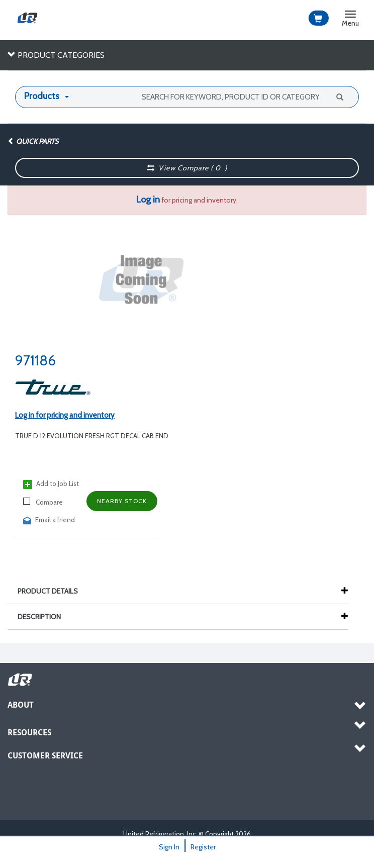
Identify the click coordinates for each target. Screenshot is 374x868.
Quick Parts (33, 141)
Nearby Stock (122, 501)
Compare (43, 502)
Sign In (169, 847)
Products (42, 96)
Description (44, 617)
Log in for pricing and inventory (65, 415)
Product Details (53, 591)
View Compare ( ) (188, 168)
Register (203, 847)
